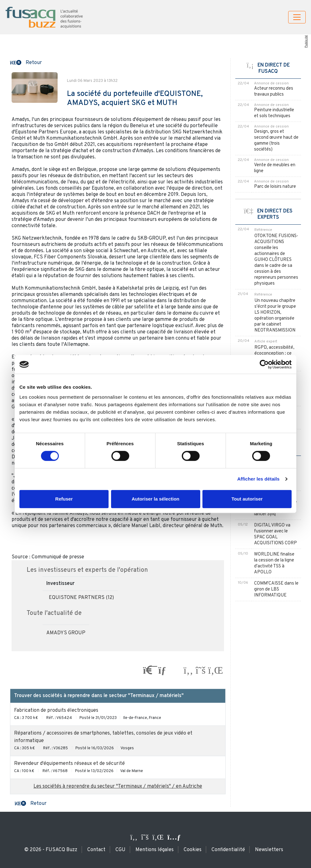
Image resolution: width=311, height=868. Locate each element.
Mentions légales (155, 850)
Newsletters (269, 850)
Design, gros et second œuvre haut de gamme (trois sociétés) (276, 141)
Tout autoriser (247, 499)
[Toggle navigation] (297, 17)
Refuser (64, 499)
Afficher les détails (258, 479)
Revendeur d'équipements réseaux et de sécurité (69, 764)
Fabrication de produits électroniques (56, 711)
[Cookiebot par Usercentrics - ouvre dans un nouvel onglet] (264, 364)
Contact (96, 850)
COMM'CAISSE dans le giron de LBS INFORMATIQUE (276, 589)
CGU (120, 850)
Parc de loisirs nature (275, 187)
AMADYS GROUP (66, 633)
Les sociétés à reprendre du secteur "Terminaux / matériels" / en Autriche (118, 786)
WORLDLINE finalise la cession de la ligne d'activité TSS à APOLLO (274, 563)
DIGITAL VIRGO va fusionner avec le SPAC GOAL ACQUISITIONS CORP (275, 534)
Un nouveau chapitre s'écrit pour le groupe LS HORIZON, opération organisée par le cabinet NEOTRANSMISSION (275, 316)
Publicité (306, 42)
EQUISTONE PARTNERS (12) (81, 598)
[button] (26, 62)
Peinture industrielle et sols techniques (274, 113)
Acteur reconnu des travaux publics (274, 92)
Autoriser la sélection (156, 499)
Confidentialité (228, 850)
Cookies (193, 850)
